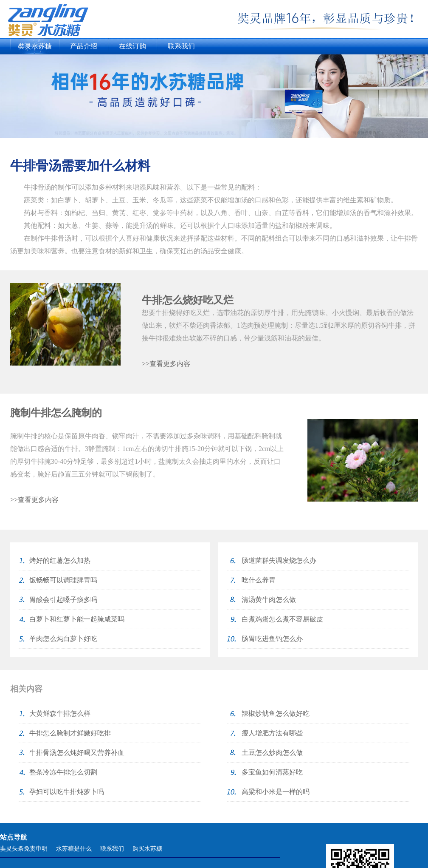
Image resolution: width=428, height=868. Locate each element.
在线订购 (132, 46)
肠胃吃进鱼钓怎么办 (272, 639)
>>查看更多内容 (166, 364)
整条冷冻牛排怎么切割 (63, 772)
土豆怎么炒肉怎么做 (272, 753)
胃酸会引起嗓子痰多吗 (63, 600)
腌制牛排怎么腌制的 (56, 413)
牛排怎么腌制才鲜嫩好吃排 (70, 733)
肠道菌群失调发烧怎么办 (279, 560)
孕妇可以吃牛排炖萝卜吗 (67, 792)
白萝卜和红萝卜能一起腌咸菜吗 (77, 619)
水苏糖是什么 (74, 849)
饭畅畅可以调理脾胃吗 (63, 580)
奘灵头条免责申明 (24, 849)
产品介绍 (84, 46)
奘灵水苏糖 (35, 46)
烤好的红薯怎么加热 (60, 560)
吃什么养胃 (259, 580)
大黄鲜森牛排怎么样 (60, 713)
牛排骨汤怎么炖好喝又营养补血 (77, 753)
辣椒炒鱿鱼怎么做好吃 (276, 713)
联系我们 (181, 46)
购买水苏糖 (147, 849)
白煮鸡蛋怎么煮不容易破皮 (282, 619)
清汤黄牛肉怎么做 (269, 600)
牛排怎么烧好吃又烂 (188, 300)
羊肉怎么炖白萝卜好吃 (63, 639)
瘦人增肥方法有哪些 (272, 733)
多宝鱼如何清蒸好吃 (272, 772)
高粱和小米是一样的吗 (276, 792)
